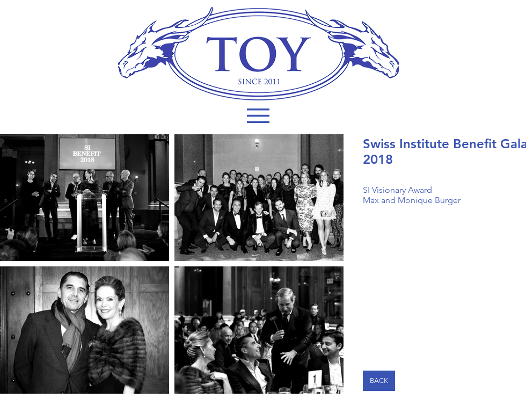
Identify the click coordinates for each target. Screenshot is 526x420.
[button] (258, 116)
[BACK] (379, 381)
